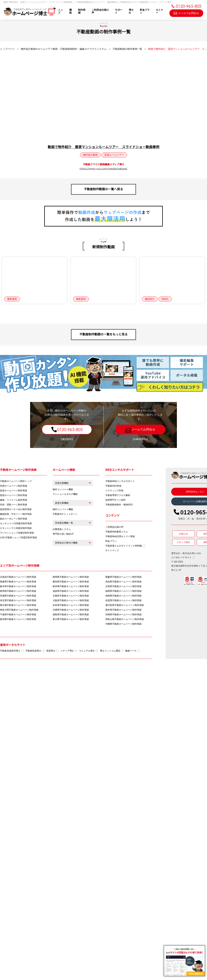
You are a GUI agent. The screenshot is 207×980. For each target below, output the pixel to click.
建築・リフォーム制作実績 (14, 500)
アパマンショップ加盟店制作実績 (17, 533)
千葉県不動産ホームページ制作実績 (18, 615)
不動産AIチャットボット (65, 514)
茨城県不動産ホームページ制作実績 (18, 596)
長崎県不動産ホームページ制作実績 (123, 596)
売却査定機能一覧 (73, 523)
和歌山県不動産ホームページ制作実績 (125, 619)
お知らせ (183, 534)
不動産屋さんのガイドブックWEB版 (125, 546)
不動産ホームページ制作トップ (16, 481)
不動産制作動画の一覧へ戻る (103, 189)
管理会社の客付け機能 (73, 543)
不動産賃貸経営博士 (12, 651)
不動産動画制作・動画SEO (119, 505)
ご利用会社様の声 (100, 11)
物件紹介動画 (90, 155)
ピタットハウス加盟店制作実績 (16, 528)
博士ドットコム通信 (112, 651)
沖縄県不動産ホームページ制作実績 (123, 624)
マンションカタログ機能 (65, 494)
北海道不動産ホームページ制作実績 (18, 577)
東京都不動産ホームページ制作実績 (18, 605)
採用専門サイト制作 (116, 500)
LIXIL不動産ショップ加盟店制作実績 (18, 538)
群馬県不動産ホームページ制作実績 (18, 591)
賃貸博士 (52, 651)
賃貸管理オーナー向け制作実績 (16, 509)
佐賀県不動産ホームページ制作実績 (123, 600)
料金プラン (145, 11)
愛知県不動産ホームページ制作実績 (71, 582)
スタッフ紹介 (183, 542)
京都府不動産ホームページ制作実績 (71, 596)
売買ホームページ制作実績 (14, 486)
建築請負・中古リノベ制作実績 (16, 514)
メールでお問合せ (186, 13)
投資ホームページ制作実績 (14, 495)
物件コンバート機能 (63, 489)
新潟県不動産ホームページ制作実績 (18, 619)
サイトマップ (112, 550)
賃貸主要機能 (73, 503)
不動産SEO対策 (113, 486)
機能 (70, 11)
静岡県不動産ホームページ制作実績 (71, 577)
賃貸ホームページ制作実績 (14, 491)
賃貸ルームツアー (114, 155)
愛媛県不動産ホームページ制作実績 (123, 577)
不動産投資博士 (35, 651)
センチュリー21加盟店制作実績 (16, 523)
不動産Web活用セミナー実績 (120, 536)
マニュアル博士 (89, 651)
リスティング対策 (114, 491)
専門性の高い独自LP (63, 534)
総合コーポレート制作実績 (14, 519)
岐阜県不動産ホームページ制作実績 (71, 586)
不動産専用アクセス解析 (118, 495)
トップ (60, 11)
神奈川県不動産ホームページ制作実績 (19, 610)
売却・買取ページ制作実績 (14, 505)
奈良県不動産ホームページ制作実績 (71, 605)
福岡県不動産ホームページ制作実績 (123, 591)
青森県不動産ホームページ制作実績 (18, 582)
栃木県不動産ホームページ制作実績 (18, 586)
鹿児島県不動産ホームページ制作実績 (125, 605)
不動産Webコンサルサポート (120, 481)
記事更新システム (62, 529)
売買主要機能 (73, 483)
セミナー (159, 11)
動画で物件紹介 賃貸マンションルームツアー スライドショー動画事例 (103, 147)
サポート (119, 11)
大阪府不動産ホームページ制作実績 (71, 600)
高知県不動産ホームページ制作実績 (123, 582)
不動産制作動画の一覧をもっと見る (103, 334)
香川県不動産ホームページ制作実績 (71, 619)
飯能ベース (133, 651)
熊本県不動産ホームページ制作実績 (123, 610)
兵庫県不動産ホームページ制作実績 (71, 610)
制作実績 (82, 11)
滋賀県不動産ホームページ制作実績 (71, 591)
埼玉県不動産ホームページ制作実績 (18, 600)
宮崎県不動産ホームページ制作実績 (123, 615)
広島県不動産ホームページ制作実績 (123, 586)
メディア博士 (69, 651)
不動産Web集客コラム (117, 532)
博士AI (131, 11)
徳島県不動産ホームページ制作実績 (71, 615)
